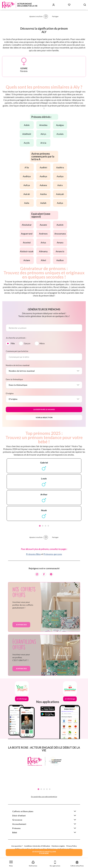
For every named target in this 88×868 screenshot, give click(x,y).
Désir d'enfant (19, 816)
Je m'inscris (21, 625)
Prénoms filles (33, 554)
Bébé (15, 832)
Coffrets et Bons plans (23, 811)
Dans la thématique (14, 379)
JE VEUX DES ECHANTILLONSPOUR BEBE (44, 852)
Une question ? (17, 846)
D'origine (10, 393)
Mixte (42, 343)
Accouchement (19, 824)
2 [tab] (43, 526)
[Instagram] (37, 574)
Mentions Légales (58, 846)
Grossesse (17, 820)
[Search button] (85, 5)
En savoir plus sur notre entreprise (44, 797)
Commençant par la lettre (17, 351)
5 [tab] (50, 789)
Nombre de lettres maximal (18, 365)
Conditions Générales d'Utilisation (37, 846)
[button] (11, 863)
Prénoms (16, 828)
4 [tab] (48, 526)
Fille (13, 343)
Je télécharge (22, 699)
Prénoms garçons (53, 554)
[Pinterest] (51, 574)
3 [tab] (45, 526)
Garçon (27, 343)
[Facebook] (44, 574)
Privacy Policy (72, 846)
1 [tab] (40, 526)
